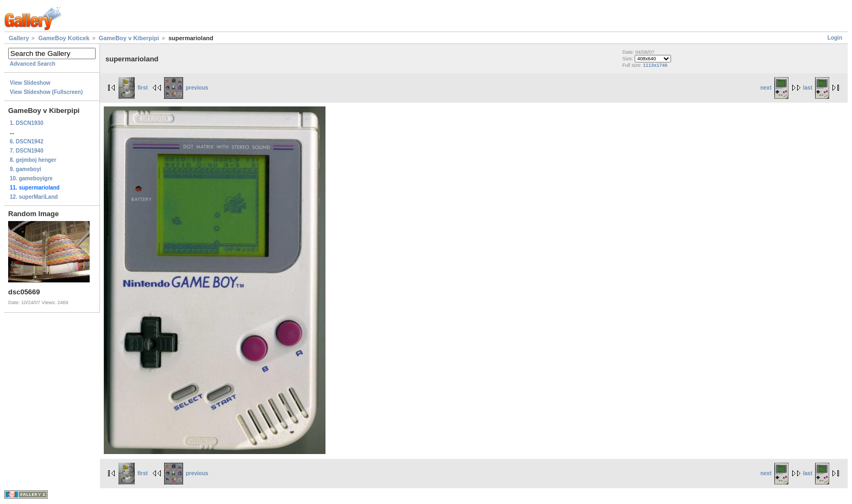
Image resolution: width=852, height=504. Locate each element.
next (774, 88)
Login (835, 38)
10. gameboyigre (31, 178)
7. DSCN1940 (27, 151)
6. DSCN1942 (27, 141)
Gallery (19, 38)
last (816, 88)
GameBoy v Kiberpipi (129, 38)
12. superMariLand (34, 197)
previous (186, 88)
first (133, 88)
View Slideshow (30, 83)
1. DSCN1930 (27, 123)
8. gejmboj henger (33, 160)
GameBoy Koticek (64, 38)
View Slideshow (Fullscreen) (46, 92)
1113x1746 (655, 65)
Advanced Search (33, 64)
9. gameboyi (26, 169)
